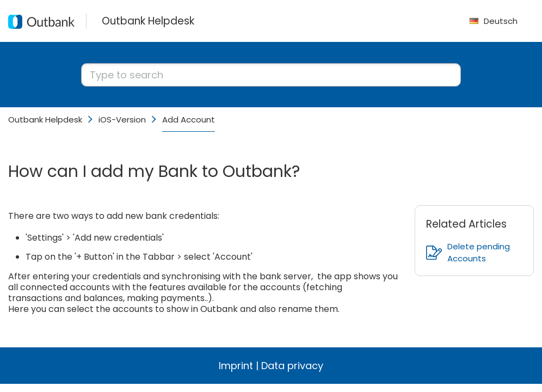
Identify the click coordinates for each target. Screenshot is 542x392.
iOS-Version (122, 120)
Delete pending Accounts (468, 252)
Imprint (236, 366)
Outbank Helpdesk (45, 120)
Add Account (189, 120)
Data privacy (292, 366)
